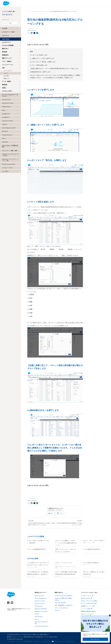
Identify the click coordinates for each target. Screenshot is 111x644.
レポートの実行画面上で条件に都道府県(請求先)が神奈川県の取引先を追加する (66, 574)
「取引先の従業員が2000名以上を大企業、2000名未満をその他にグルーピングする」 (41, 523)
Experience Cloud (40, 604)
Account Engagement (41, 598)
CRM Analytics (39, 606)
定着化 (4, 88)
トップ (29, 11)
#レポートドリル (34, 28)
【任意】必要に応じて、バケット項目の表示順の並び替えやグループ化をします (54, 69)
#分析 (36, 567)
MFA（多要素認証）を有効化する (64, 605)
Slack (36, 619)
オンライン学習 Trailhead (88, 604)
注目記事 (5, 28)
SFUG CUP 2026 (59, 603)
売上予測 (6, 76)
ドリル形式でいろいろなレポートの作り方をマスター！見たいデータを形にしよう (38, 565)
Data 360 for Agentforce (42, 626)
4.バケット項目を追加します (39, 65)
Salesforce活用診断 (8, 45)
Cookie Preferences (46, 642)
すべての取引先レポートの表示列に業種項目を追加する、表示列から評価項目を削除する (38, 574)
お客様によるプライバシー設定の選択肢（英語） (63, 642)
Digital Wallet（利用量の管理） (10, 146)
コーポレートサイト (8, 168)
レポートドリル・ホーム (36, 44)
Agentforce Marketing (41, 609)
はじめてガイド (7, 42)
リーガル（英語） (11, 642)
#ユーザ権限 (58, 545)
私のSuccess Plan (86, 598)
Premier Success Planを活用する (64, 596)
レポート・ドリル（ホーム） (64, 563)
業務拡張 (5, 85)
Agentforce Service (40, 601)
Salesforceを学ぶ (7, 91)
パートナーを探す (86, 609)
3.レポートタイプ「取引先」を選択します (43, 62)
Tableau (37, 614)
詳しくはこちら (95, 639)
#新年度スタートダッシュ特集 (89, 543)
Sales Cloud (35, 11)
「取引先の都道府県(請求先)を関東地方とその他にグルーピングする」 (69, 523)
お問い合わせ (37, 642)
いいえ (60, 513)
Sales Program (39, 617)
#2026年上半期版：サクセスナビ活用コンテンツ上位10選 (65, 567)
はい (50, 513)
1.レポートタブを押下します (39, 55)
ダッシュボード (8, 71)
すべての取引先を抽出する (91, 563)
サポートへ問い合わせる (61, 608)
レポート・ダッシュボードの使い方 (94, 541)
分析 (41, 11)
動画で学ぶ (5, 49)
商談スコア (7, 79)
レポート (6, 73)
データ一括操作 (7, 81)
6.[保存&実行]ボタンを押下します (40, 72)
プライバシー (19, 642)
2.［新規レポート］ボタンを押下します (42, 58)
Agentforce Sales (39, 596)
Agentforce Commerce (41, 611)
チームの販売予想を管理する (92, 549)
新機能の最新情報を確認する (89, 611)
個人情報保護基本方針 (28, 642)
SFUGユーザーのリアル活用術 (89, 601)
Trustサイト (58, 611)
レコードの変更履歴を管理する (37, 549)
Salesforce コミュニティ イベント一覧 (10, 160)
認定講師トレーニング (87, 606)
